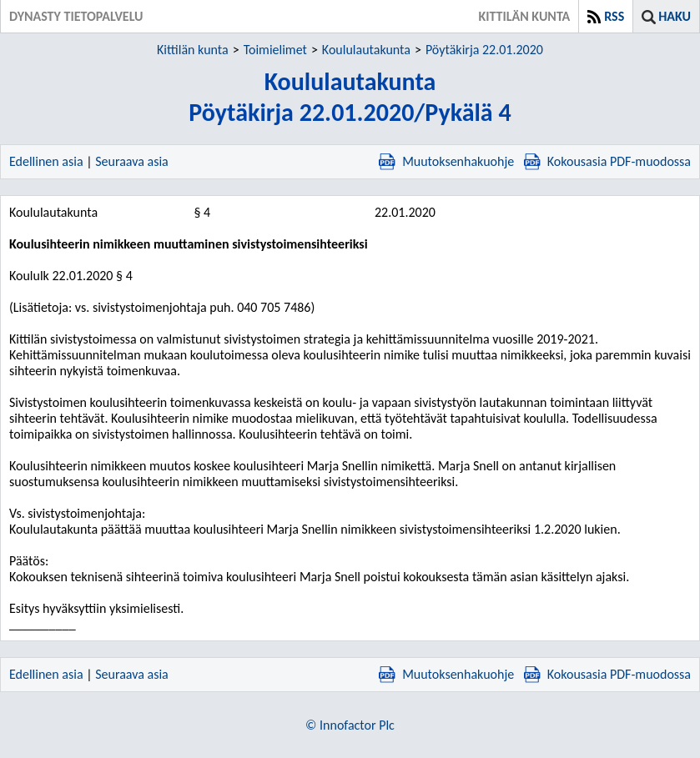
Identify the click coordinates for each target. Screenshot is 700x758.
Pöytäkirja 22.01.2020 (484, 50)
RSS (614, 16)
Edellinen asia (46, 161)
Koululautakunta (366, 50)
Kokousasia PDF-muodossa (607, 161)
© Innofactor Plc (350, 725)
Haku (675, 16)
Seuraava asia (132, 161)
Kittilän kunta (193, 50)
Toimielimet (275, 50)
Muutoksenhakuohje (446, 161)
